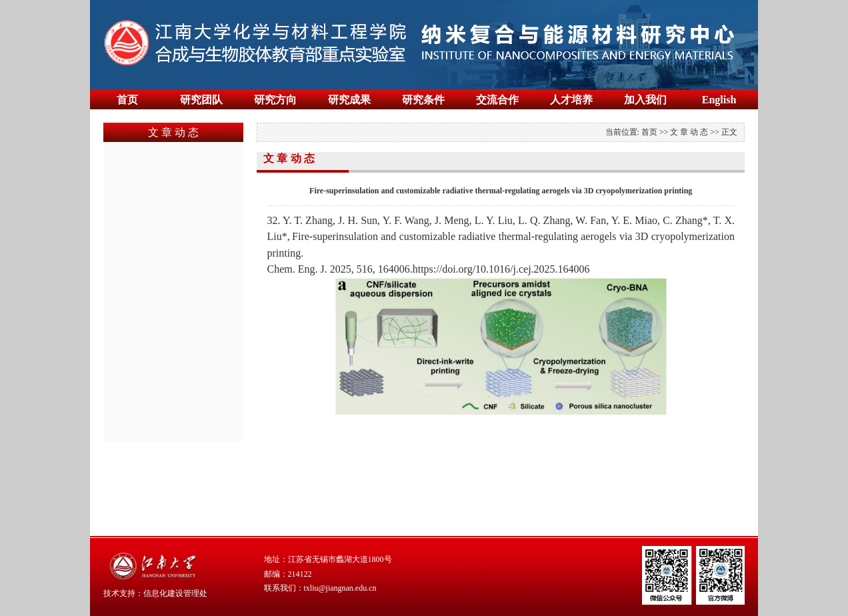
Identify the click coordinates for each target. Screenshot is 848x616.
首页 (127, 100)
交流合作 (497, 100)
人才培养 (571, 100)
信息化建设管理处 (175, 593)
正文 (729, 132)
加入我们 (645, 100)
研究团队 (201, 100)
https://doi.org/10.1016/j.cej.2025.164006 (501, 269)
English (719, 100)
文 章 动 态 (689, 132)
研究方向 (275, 100)
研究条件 (423, 100)
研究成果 (349, 100)
